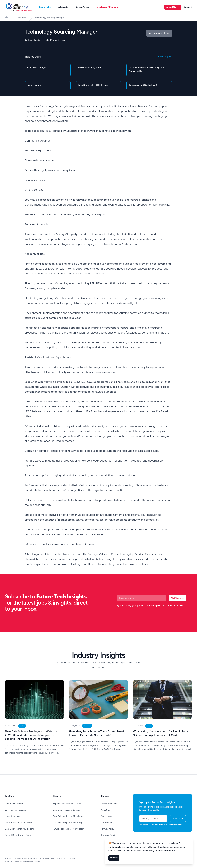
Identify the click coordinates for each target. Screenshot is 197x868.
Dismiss (114, 858)
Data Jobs (21, 18)
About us (105, 810)
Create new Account (15, 804)
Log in (188, 7)
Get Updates (177, 598)
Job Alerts (63, 7)
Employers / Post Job (107, 7)
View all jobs (165, 57)
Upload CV (173, 7)
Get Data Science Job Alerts (19, 823)
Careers (87, 726)
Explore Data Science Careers (67, 804)
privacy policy (155, 605)
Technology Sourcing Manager (50, 18)
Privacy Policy (108, 829)
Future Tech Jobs (109, 804)
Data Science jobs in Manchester (69, 816)
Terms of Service (109, 835)
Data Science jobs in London (67, 810)
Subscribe (178, 818)
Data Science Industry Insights (20, 829)
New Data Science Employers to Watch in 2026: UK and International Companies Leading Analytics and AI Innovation (31, 735)
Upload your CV (13, 816)
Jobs (22, 726)
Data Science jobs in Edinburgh (68, 823)
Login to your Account (16, 810)
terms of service (175, 605)
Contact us (106, 816)
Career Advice (82, 7)
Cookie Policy (108, 823)
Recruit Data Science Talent (18, 835)
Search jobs (45, 7)
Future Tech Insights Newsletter (68, 829)
